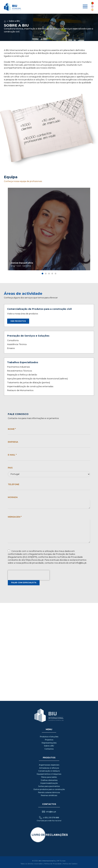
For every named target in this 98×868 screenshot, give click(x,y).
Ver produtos (18, 321)
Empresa (13, 442)
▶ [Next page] (94, 231)
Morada (13, 497)
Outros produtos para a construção (49, 789)
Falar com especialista (24, 583)
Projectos (49, 740)
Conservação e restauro (49, 771)
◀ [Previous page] (4, 231)
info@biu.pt (51, 812)
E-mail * (12, 455)
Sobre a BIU (14, 21)
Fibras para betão (49, 777)
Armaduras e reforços (49, 768)
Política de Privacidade (53, 864)
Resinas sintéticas (49, 795)
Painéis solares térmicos (49, 793)
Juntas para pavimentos (49, 786)
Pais (10, 468)
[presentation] (29, 575)
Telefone (14, 484)
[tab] (42, 274)
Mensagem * (15, 517)
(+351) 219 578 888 (51, 818)
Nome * (12, 429)
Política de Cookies (70, 864)
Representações (49, 743)
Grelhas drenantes (49, 780)
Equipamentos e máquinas (49, 774)
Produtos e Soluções (49, 737)
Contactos (49, 749)
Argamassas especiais (49, 765)
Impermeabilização (49, 783)
